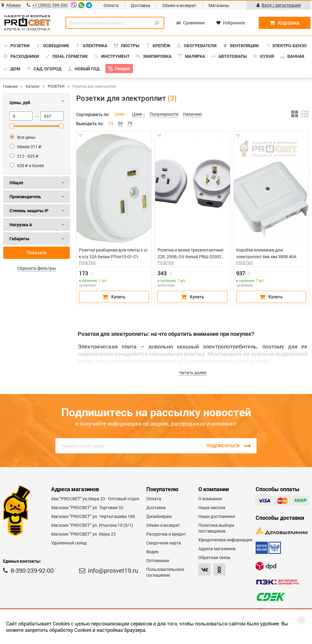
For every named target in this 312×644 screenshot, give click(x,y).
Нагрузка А (21, 225)
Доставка (140, 5)
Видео (152, 552)
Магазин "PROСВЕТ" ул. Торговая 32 (87, 507)
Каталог (33, 86)
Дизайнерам (159, 516)
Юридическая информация (225, 540)
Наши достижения (217, 516)
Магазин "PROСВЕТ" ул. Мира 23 (83, 534)
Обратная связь (214, 557)
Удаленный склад (69, 543)
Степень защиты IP (29, 211)
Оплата (111, 5)
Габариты (19, 239)
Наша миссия (212, 507)
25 (111, 123)
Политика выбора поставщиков (216, 528)
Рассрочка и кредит (166, 534)
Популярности (164, 114)
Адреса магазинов (217, 549)
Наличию (192, 114)
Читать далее (193, 373)
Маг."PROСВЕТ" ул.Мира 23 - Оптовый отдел (95, 499)
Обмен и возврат (179, 5)
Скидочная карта (164, 543)
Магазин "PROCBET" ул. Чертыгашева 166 (93, 516)
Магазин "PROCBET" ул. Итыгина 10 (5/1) (92, 525)
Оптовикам (158, 560)
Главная (10, 86)
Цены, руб (20, 102)
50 (120, 123)
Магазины (219, 5)
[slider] (12, 126)
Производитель (25, 197)
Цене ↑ (121, 114)
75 (130, 123)
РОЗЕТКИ (56, 86)
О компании (210, 499)
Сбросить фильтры (37, 268)
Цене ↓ (138, 114)
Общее (16, 183)
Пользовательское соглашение (165, 572)
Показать (37, 253)
